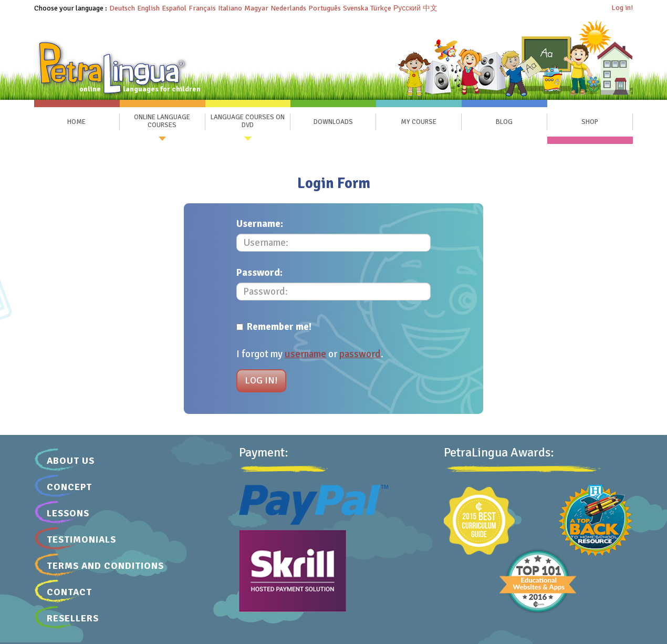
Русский (407, 8)
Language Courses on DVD (248, 121)
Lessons (68, 513)
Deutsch (122, 8)
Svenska (356, 8)
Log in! (622, 8)
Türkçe (381, 8)
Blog (504, 122)
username (305, 354)
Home (76, 122)
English (148, 8)
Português (325, 8)
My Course (419, 122)
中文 (430, 8)
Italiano (230, 8)
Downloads (333, 122)
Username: (260, 224)
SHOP (590, 122)
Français (202, 8)
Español (174, 8)
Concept (69, 487)
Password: (259, 273)
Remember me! (274, 327)
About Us (71, 461)
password (360, 354)
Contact (69, 592)
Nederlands (288, 8)
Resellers (73, 618)
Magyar (256, 8)
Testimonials (81, 539)
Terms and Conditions (105, 566)
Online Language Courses (162, 121)
